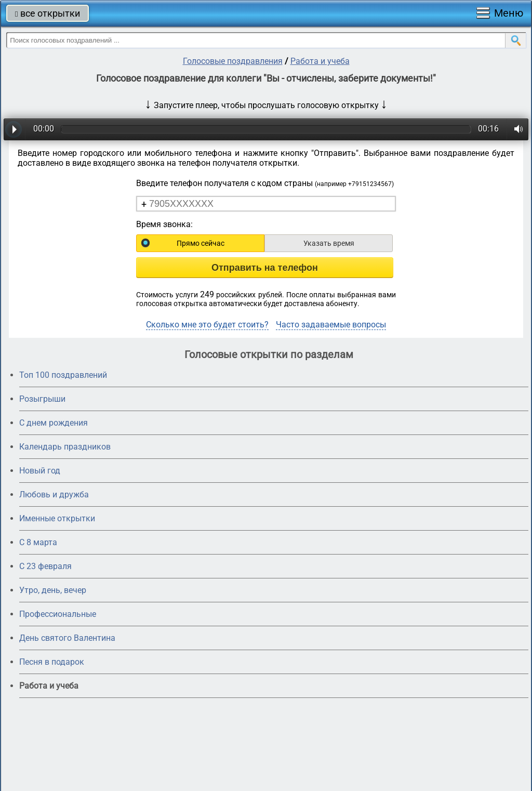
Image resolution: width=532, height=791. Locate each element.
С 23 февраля (45, 566)
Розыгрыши (42, 399)
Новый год (40, 471)
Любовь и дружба (54, 495)
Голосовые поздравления (233, 61)
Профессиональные (58, 614)
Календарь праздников (65, 447)
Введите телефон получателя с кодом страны (265, 183)
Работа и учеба (320, 61)
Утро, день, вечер (53, 590)
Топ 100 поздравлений (63, 375)
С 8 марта (38, 542)
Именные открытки (57, 518)
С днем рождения (54, 423)
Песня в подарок (52, 662)
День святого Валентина (67, 638)
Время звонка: (164, 224)
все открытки (48, 13)
